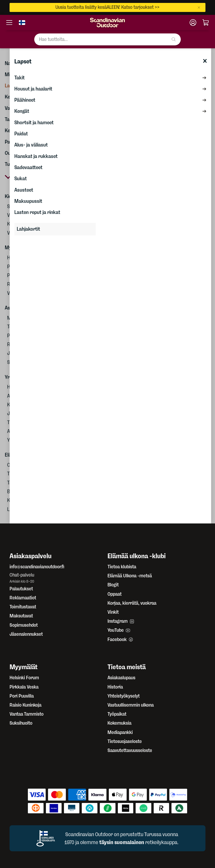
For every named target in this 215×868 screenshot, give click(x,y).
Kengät (22, 111)
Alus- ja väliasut (31, 145)
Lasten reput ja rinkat (37, 212)
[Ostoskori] (206, 23)
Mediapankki (120, 732)
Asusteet (24, 190)
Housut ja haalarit (33, 89)
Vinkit (113, 612)
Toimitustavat (23, 607)
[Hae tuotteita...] (107, 39)
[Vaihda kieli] (22, 23)
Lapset (23, 61)
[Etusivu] (107, 23)
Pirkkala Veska (24, 687)
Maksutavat (21, 616)
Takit (20, 78)
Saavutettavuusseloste (130, 750)
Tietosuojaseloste (125, 741)
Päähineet (25, 100)
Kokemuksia (119, 723)
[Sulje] (200, 7)
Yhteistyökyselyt (124, 696)
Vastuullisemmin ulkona (131, 705)
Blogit (113, 585)
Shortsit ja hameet (34, 123)
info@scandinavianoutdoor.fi (37, 567)
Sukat (21, 179)
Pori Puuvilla (22, 696)
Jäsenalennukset (26, 634)
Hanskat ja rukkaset (36, 156)
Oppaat (115, 594)
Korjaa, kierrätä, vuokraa (132, 603)
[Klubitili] (193, 23)
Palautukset (21, 589)
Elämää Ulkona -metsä (130, 576)
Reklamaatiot (23, 598)
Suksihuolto (21, 723)
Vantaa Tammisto (27, 714)
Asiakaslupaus (121, 678)
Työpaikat (117, 714)
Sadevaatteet (28, 167)
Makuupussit (28, 201)
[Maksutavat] (107, 801)
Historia (115, 687)
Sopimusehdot (24, 625)
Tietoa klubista (122, 567)
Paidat (21, 134)
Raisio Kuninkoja (25, 705)
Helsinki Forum (24, 678)
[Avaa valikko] (9, 23)
